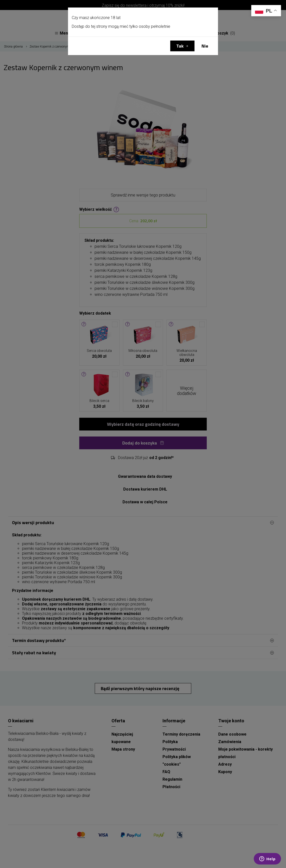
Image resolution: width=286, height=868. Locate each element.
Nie (205, 46)
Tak (180, 46)
